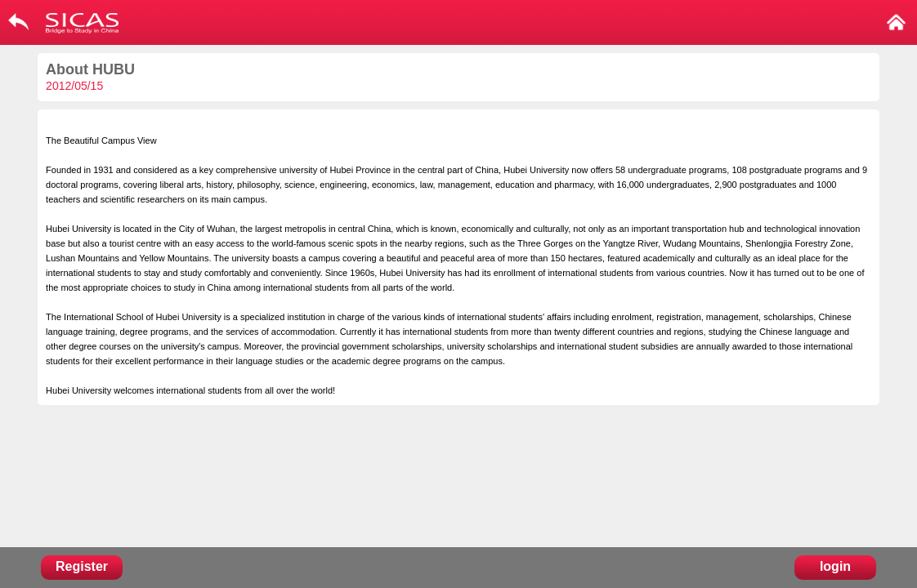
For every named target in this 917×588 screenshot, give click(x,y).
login (835, 566)
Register (82, 566)
